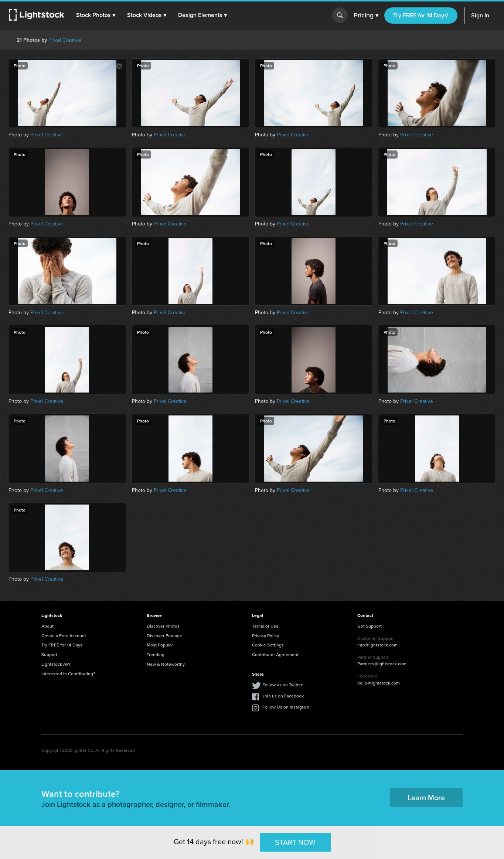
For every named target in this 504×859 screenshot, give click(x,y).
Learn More (426, 797)
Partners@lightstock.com (382, 664)
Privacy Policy (265, 636)
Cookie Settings (268, 645)
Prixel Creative (65, 40)
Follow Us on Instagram (286, 707)
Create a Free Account (64, 636)
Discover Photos (163, 626)
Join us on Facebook (283, 696)
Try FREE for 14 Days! (421, 15)
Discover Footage (164, 636)
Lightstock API (56, 664)
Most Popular (160, 645)
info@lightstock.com (377, 645)
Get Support (370, 626)
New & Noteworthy (166, 664)
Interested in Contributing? (68, 674)
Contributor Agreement (275, 654)
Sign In (480, 15)
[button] (96, 15)
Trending (156, 654)
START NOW (295, 842)
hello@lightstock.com (379, 683)
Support (49, 654)
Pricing (366, 16)
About (47, 626)
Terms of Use (265, 626)
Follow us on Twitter (282, 685)
